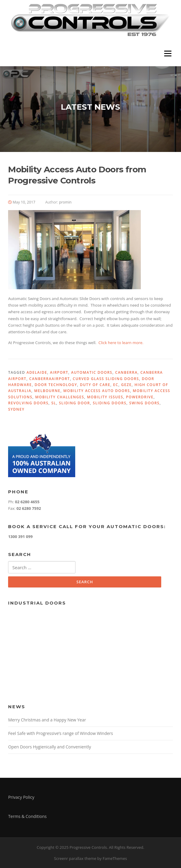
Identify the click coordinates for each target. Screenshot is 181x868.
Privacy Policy (21, 797)
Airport (59, 372)
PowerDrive (140, 397)
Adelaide (37, 372)
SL (54, 403)
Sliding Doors (110, 403)
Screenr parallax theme (75, 858)
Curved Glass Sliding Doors (106, 379)
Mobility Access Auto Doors (97, 391)
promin (65, 202)
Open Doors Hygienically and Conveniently (50, 747)
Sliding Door (75, 403)
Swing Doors (144, 403)
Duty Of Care (95, 385)
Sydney (16, 409)
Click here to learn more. (121, 343)
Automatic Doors (92, 372)
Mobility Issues (105, 397)
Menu (168, 53)
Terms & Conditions (27, 816)
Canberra (126, 372)
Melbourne (47, 391)
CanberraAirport (50, 379)
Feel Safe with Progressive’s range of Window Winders (61, 733)
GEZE (126, 385)
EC (116, 385)
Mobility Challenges (59, 397)
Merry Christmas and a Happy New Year (47, 720)
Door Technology (56, 385)
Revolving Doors (28, 403)
